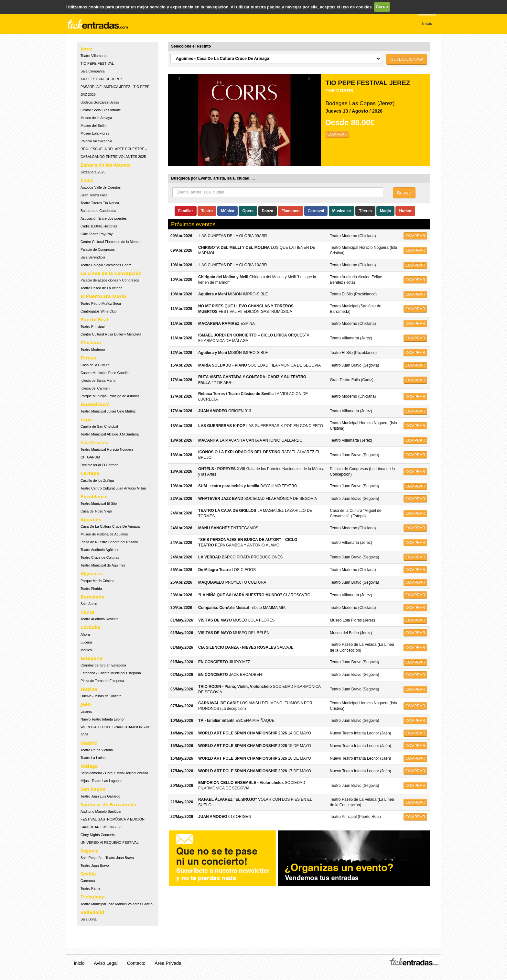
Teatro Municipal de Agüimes (103, 565)
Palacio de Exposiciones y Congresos (110, 280)
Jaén (86, 704)
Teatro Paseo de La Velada (102, 288)
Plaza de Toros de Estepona (102, 681)
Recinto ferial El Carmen (99, 465)
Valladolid (92, 912)
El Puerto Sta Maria (103, 296)
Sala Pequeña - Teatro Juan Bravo (107, 858)
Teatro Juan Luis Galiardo (100, 796)
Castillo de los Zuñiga (97, 480)
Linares (86, 711)
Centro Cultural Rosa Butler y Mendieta (111, 334)
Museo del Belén (93, 126)
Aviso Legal (106, 963)
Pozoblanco (94, 496)
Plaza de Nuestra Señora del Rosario (109, 542)
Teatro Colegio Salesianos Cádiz (106, 265)
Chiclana (91, 342)
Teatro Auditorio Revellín (99, 619)
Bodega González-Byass (100, 102)
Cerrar (382, 7)
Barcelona (92, 597)
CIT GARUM (90, 457)
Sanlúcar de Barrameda (108, 804)
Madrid (89, 743)
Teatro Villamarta (94, 56)
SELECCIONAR (407, 59)
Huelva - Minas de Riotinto (101, 696)
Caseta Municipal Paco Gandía (105, 373)
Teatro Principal (92, 326)
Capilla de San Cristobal (99, 426)
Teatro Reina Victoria (97, 750)
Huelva (89, 689)
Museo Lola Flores (95, 133)
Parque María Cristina (97, 581)
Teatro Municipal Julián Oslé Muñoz (108, 411)
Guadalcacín (95, 404)
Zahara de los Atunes (105, 165)
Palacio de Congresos (98, 249)
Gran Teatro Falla (94, 195)
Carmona (88, 881)
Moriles (86, 650)
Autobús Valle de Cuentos (101, 187)
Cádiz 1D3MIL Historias (99, 226)
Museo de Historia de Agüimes (104, 534)
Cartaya (90, 473)
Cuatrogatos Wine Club (99, 311)
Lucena (86, 642)
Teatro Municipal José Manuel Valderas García (117, 904)
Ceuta (87, 612)
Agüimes (91, 519)
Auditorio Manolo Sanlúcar (101, 811)
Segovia (90, 851)
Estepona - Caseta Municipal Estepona (111, 673)
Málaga (89, 766)
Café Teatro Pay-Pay (97, 234)
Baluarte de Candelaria (98, 211)
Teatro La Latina (93, 758)
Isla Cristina (95, 442)
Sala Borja (89, 919)
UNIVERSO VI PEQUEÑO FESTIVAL (110, 842)
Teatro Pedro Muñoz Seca (101, 303)
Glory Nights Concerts (98, 835)
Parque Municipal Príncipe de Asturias (110, 396)
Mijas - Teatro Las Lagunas (101, 781)
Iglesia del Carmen (95, 388)
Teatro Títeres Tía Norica (100, 203)
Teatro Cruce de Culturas (100, 557)
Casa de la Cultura (95, 365)
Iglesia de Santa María (98, 380)
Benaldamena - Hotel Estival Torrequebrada (114, 773)
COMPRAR (337, 134)
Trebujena (93, 897)
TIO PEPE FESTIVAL (97, 63)
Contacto (136, 963)
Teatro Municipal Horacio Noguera (107, 449)
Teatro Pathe (90, 888)
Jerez (86, 49)
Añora (85, 634)
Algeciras (91, 573)
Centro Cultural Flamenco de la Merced (111, 242)
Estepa (88, 358)
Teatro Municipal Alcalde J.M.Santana (110, 434)
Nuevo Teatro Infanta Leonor (103, 719)
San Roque (93, 789)
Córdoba (91, 627)
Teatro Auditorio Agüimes (100, 550)
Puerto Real (94, 319)
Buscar (404, 193)
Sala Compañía (92, 71)
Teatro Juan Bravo (95, 865)
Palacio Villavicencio (96, 141)
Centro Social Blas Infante (101, 110)
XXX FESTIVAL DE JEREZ (102, 79)
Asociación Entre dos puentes (104, 218)
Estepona (92, 658)
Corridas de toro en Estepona (103, 665)
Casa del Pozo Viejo (96, 511)
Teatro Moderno (93, 349)
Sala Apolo (89, 604)
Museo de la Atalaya (96, 118)
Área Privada (168, 963)
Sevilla (88, 874)
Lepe (86, 419)
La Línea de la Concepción (111, 273)
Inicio (79, 963)
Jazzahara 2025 (93, 172)
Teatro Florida (91, 589)
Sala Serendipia (93, 257)
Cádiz (87, 180)
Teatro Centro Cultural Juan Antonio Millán (113, 488)
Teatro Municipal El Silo (99, 503)
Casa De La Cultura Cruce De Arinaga (110, 526)
